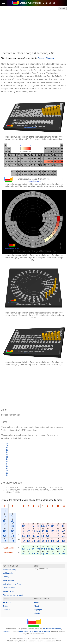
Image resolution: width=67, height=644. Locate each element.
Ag (64, 531)
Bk (64, 553)
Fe (48, 526)
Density (6, 577)
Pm (43, 549)
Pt (58, 536)
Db (33, 541)
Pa (33, 553)
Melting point (8, 573)
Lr (24, 541)
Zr (28, 531)
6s (7, 473)
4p (7, 459)
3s (7, 450)
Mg (12, 521)
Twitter (6, 606)
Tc (43, 531)
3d (7, 455)
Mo (38, 531)
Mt (53, 541)
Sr (12, 531)
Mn (43, 526)
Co (53, 526)
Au (64, 536)
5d (7, 471)
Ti (28, 526)
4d (7, 461)
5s (7, 466)
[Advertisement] (34, 30)
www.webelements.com (52, 629)
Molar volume (8, 580)
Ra (12, 541)
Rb (5, 531)
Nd (38, 549)
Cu (64, 526)
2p (7, 448)
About (36, 606)
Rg (64, 541)
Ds (58, 541)
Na (5, 521)
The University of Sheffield (40, 631)
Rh (53, 531)
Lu (24, 536)
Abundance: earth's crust (13, 595)
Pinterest (6, 610)
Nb (33, 531)
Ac (24, 553)
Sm (48, 549)
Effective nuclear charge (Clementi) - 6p (19, 58)
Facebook (7, 602)
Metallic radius (9, 591)
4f (6, 464)
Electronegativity (10, 569)
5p (7, 468)
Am (53, 553)
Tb (64, 549)
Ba (12, 536)
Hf (28, 536)
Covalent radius (9, 588)
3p (7, 452)
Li (5, 516)
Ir (53, 536)
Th (29, 553)
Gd (58, 549)
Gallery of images (46, 58)
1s (7, 443)
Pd (58, 531)
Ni (58, 526)
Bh (43, 541)
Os (48, 536)
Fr (5, 541)
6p (7, 475)
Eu (53, 549)
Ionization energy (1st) (12, 584)
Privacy (37, 602)
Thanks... (38, 613)
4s (7, 457)
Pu (48, 553)
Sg (38, 541)
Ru (48, 531)
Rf (28, 541)
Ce (29, 549)
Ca (12, 526)
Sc (24, 526)
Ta (33, 536)
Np (43, 553)
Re (43, 536)
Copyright (38, 610)
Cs (5, 536)
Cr (38, 526)
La (24, 549)
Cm (58, 553)
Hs (48, 541)
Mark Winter (24, 631)
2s (7, 445)
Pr (33, 549)
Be (12, 516)
